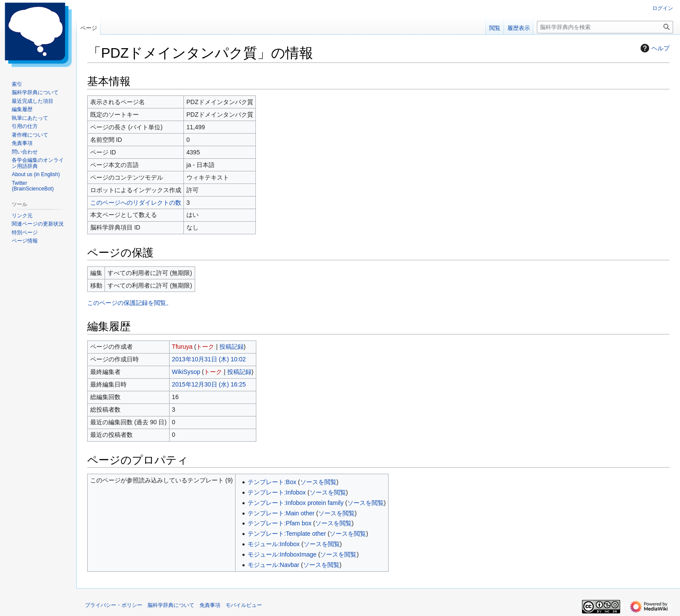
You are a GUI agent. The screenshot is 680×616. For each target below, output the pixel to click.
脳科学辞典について (171, 605)
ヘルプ (654, 48)
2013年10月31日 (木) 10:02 (209, 359)
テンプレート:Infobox (277, 492)
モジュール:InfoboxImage (282, 554)
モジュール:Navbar (273, 565)
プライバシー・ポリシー (114, 605)
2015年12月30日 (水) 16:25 (209, 384)
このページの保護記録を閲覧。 (130, 303)
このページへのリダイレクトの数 (136, 203)
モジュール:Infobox (274, 544)
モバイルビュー (244, 605)
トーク (205, 347)
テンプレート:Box (272, 482)
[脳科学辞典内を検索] (605, 27)
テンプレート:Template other (287, 534)
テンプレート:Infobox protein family (296, 503)
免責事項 (210, 605)
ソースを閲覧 (318, 482)
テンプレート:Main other (281, 513)
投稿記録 (232, 347)
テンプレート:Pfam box (280, 523)
